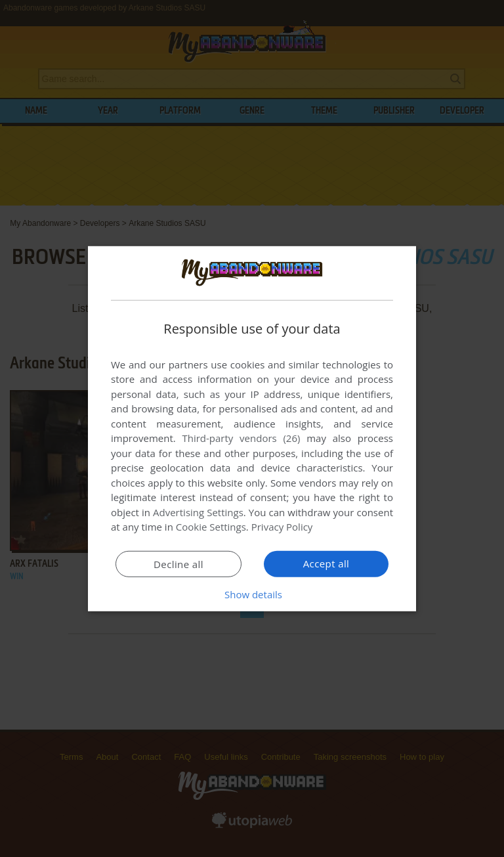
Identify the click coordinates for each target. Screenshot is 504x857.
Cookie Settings (211, 527)
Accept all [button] (326, 563)
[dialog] (252, 428)
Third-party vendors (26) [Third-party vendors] (241, 438)
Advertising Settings (198, 512)
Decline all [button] (178, 564)
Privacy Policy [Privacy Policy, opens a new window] (282, 527)
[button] (252, 594)
